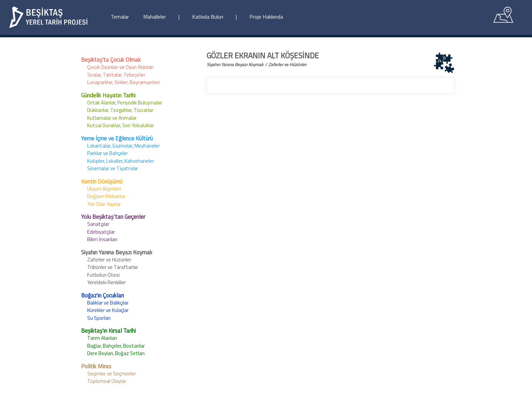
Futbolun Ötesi (103, 275)
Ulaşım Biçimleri (104, 189)
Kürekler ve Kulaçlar (108, 310)
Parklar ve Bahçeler (108, 153)
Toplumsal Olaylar (107, 381)
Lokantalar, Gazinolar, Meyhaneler (123, 146)
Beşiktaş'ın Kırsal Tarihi (108, 331)
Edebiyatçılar (101, 232)
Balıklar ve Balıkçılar (108, 303)
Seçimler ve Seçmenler (112, 374)
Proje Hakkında (266, 17)
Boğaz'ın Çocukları (102, 295)
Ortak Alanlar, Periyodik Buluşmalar (125, 103)
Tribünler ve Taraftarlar (113, 267)
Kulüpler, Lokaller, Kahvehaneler (121, 161)
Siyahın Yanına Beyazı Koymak (117, 252)
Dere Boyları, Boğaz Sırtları (116, 353)
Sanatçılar (98, 224)
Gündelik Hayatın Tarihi (108, 95)
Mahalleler (155, 17)
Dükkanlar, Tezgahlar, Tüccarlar (120, 110)
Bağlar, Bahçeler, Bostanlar (116, 346)
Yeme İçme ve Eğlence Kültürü (117, 138)
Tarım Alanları (102, 338)
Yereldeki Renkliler (107, 282)
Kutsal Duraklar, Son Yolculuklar (121, 125)
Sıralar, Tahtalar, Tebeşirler (116, 75)
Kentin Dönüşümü (102, 181)
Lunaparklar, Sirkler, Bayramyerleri (123, 82)
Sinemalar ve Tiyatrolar (113, 168)
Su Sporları (99, 318)
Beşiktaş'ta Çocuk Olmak (111, 60)
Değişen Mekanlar (106, 196)
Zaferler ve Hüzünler (109, 260)
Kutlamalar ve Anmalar (112, 118)
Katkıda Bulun (208, 17)
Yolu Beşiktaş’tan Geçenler (113, 217)
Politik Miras (96, 366)
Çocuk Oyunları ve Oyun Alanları (120, 67)
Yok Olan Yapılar (104, 204)
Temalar (120, 17)
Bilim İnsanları (102, 239)
